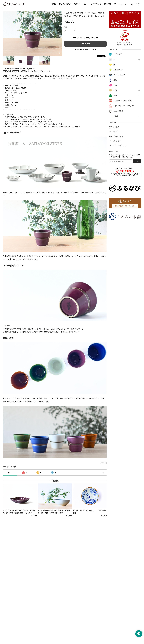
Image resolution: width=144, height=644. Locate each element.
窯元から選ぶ (118, 111)
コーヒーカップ (119, 75)
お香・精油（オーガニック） (124, 106)
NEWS (85, 4)
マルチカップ (118, 70)
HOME (53, 4)
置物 (115, 96)
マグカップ (118, 54)
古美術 (116, 116)
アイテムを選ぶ (65, 4)
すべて (10, 473)
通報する (103, 463)
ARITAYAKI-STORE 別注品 (123, 101)
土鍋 (115, 90)
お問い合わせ (96, 4)
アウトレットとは (121, 4)
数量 (66, 27)
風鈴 (115, 80)
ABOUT (77, 4)
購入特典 (108, 4)
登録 (137, 161)
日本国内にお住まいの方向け (85, 50)
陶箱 (115, 85)
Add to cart (85, 44)
